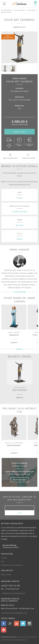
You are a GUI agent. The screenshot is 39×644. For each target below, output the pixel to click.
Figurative (20, 225)
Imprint (19, 640)
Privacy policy (22, 637)
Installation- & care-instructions (12, 565)
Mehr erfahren (19, 480)
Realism (20, 239)
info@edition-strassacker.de (13, 593)
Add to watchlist (10, 156)
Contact (4, 558)
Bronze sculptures (20, 10)
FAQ (3, 561)
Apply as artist (6, 574)
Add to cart (19, 132)
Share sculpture (28, 156)
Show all (20, 349)
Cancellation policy (7, 640)
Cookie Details (31, 637)
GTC (15, 640)
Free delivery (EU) (9, 143)
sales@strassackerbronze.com (14, 613)
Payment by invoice (30, 142)
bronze (19, 198)
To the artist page (19, 292)
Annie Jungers (31, 10)
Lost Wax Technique (20, 212)
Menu (35, 4)
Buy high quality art (7, 10)
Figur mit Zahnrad (6, 12)
